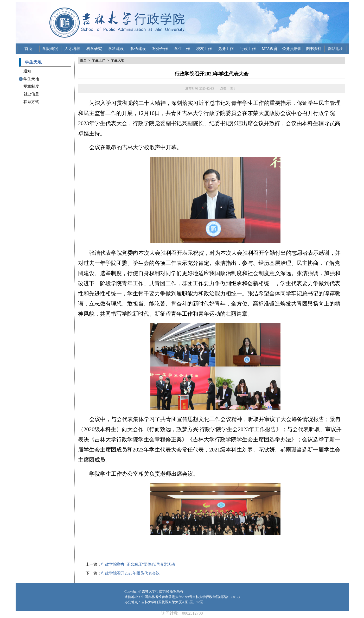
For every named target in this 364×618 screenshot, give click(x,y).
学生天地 (31, 79)
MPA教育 (270, 49)
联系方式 (31, 102)
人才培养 (72, 49)
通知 (27, 71)
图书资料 (314, 49)
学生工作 (182, 49)
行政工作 (248, 49)
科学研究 (94, 49)
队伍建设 (138, 49)
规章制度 (31, 86)
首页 (28, 49)
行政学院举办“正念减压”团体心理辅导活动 (138, 564)
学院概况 (50, 49)
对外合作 (160, 49)
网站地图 (336, 49)
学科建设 (116, 49)
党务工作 (226, 49)
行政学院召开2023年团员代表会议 (130, 573)
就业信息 (31, 94)
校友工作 (204, 49)
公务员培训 (292, 49)
